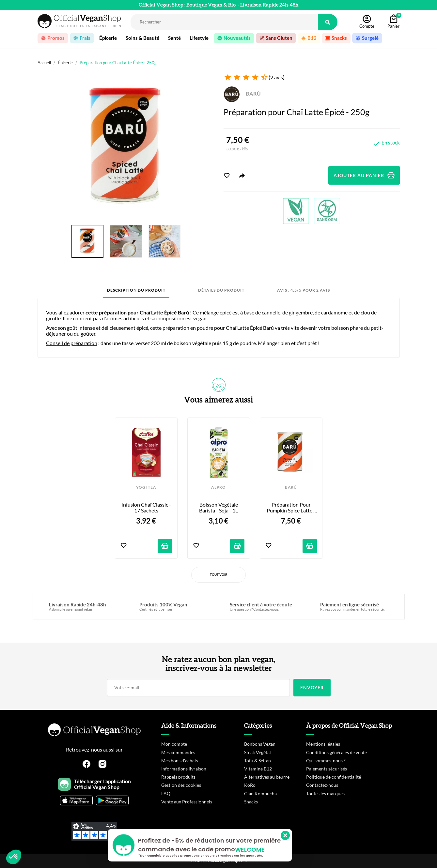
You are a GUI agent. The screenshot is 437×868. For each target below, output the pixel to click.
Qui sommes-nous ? (326, 761)
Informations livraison (184, 769)
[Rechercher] (224, 22)
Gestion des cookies (181, 785)
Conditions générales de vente (336, 752)
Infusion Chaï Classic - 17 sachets (147, 508)
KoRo (250, 785)
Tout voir (219, 574)
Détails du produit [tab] (221, 290)
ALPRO (218, 487)
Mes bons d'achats (180, 761)
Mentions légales (323, 744)
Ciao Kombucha (260, 793)
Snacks (251, 802)
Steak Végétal (258, 752)
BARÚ (242, 93)
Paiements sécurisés (327, 769)
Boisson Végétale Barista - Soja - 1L (219, 508)
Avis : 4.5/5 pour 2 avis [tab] (304, 290)
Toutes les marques (325, 793)
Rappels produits (178, 777)
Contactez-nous (322, 785)
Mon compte (174, 744)
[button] (14, 857)
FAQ (166, 793)
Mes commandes (178, 752)
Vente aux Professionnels (187, 802)
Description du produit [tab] (136, 290)
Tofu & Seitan (258, 761)
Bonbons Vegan (260, 744)
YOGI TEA (146, 487)
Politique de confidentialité (334, 777)
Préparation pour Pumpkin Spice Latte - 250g (291, 508)
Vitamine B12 (258, 769)
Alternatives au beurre (267, 777)
